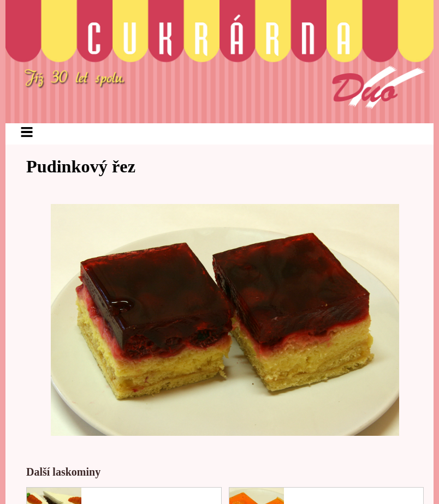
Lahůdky (269, 141)
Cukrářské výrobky (169, 141)
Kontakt (207, 179)
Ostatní (369, 141)
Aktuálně (68, 141)
